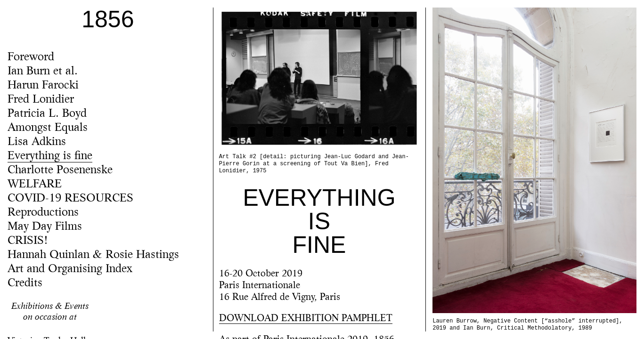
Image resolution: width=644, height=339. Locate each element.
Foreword (31, 57)
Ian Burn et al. (43, 72)
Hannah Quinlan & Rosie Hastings (93, 255)
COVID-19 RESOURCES (70, 199)
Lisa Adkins (37, 142)
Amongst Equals (48, 128)
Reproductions (43, 213)
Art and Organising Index (70, 269)
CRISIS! (28, 241)
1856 (108, 19)
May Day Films (45, 227)
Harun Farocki (43, 86)
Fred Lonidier (41, 100)
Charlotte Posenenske (60, 170)
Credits (25, 283)
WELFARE (35, 185)
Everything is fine (50, 156)
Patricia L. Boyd (47, 114)
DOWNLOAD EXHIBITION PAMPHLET (306, 319)
